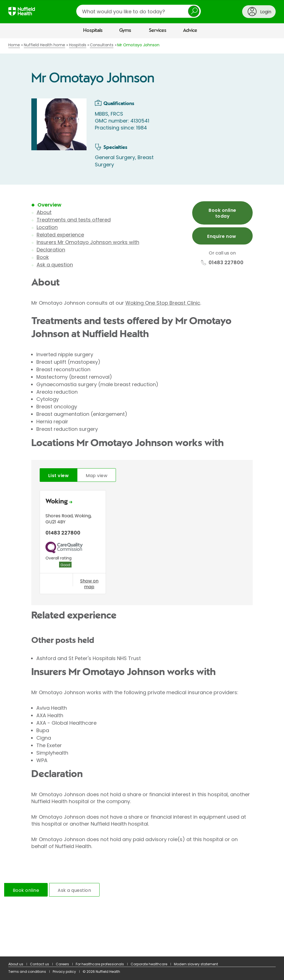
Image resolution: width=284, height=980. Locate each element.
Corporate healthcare (149, 964)
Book (43, 257)
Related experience (60, 235)
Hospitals (93, 30)
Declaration (51, 250)
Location (47, 227)
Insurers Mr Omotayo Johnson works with (88, 242)
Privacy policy (64, 972)
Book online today (222, 213)
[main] (142, 497)
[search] (139, 11)
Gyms (125, 30)
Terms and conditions (27, 972)
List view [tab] (59, 476)
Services (158, 30)
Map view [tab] (97, 476)
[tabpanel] (142, 543)
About (44, 212)
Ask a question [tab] (74, 890)
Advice (190, 30)
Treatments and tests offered (74, 220)
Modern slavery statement (196, 964)
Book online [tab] (26, 890)
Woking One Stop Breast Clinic (163, 303)
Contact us (40, 964)
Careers (62, 964)
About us (16, 964)
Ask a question (55, 265)
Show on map (89, 584)
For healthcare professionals (100, 964)
